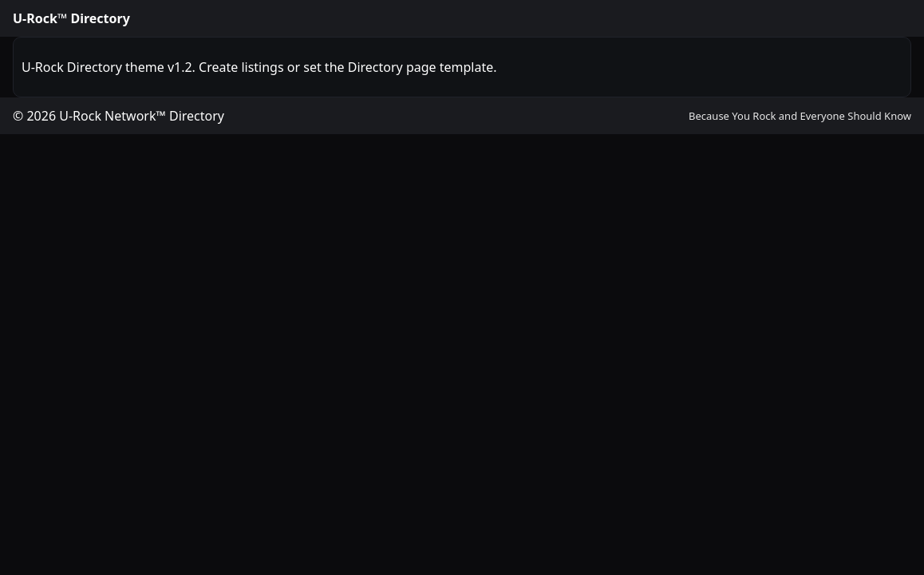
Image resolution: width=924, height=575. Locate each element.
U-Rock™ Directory (71, 18)
